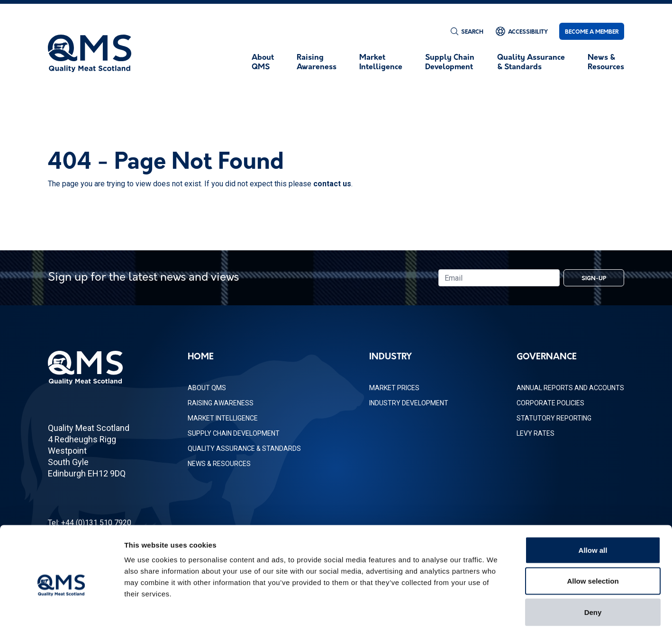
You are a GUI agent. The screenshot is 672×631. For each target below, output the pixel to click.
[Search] (467, 31)
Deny (593, 569)
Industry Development (409, 403)
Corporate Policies (550, 403)
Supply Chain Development (234, 433)
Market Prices (394, 388)
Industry (390, 357)
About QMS (207, 388)
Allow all (593, 507)
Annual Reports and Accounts (570, 388)
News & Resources (219, 464)
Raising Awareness (221, 403)
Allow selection (593, 538)
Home (201, 357)
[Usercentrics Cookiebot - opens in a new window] (61, 613)
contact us (332, 184)
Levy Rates (536, 433)
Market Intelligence (223, 418)
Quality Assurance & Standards (244, 448)
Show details (497, 612)
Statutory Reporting (554, 418)
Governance (547, 357)
